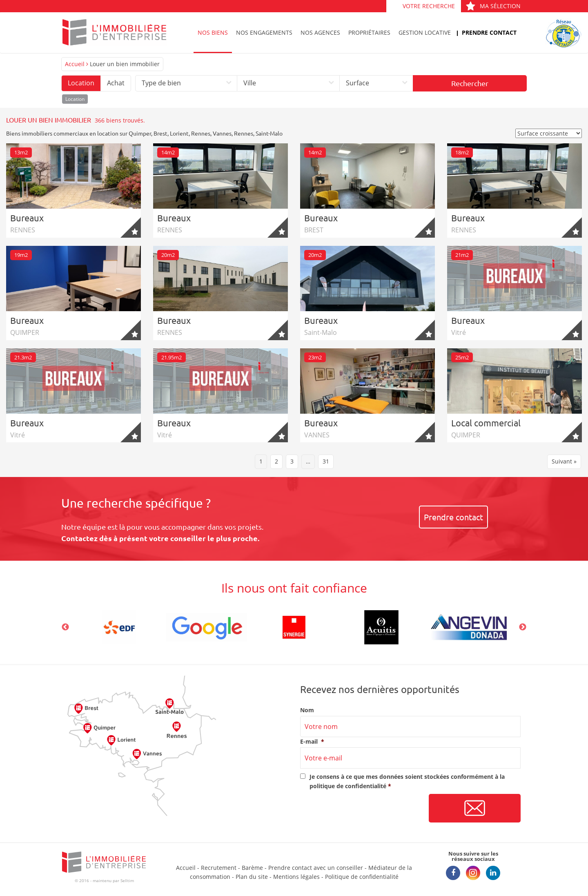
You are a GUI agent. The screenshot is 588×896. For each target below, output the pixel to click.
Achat (116, 83)
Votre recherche (429, 6)
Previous (65, 627)
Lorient (179, 133)
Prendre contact (489, 32)
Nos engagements (264, 32)
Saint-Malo (269, 133)
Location (81, 83)
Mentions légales (296, 877)
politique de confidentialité (348, 786)
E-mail (312, 742)
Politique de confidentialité (362, 877)
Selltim (127, 880)
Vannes (222, 133)
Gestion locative (425, 32)
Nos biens (213, 32)
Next (523, 627)
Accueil (75, 64)
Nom (307, 710)
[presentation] (362, 809)
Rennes (201, 133)
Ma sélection (493, 6)
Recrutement (219, 868)
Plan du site (252, 877)
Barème (252, 868)
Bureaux (27, 218)
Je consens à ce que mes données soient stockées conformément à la (407, 781)
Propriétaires (369, 32)
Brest (160, 133)
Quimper (140, 133)
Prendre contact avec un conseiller (316, 868)
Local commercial (486, 423)
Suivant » (564, 461)
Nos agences (320, 32)
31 (326, 461)
